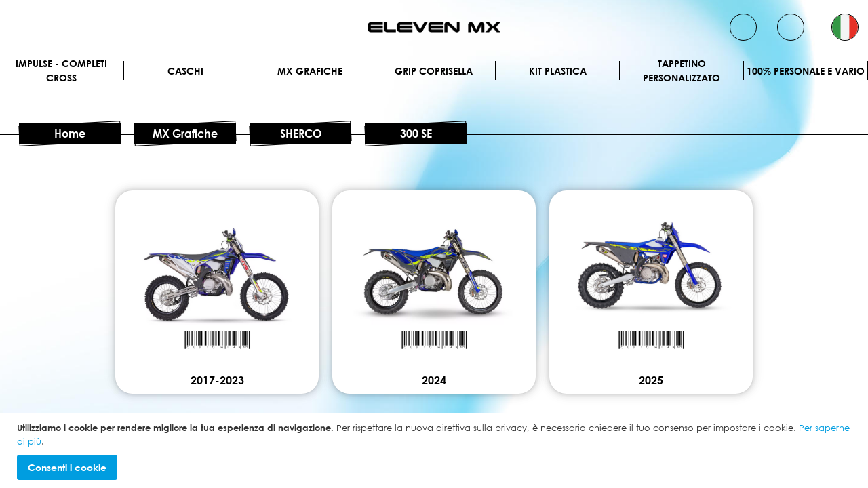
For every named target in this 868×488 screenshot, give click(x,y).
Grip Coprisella (434, 71)
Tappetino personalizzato (682, 70)
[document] (436, 451)
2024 (434, 380)
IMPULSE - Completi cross (61, 70)
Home (70, 134)
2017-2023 (217, 380)
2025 (651, 380)
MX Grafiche (310, 71)
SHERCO (301, 134)
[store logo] (434, 27)
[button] (845, 27)
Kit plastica (558, 71)
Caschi (185, 71)
